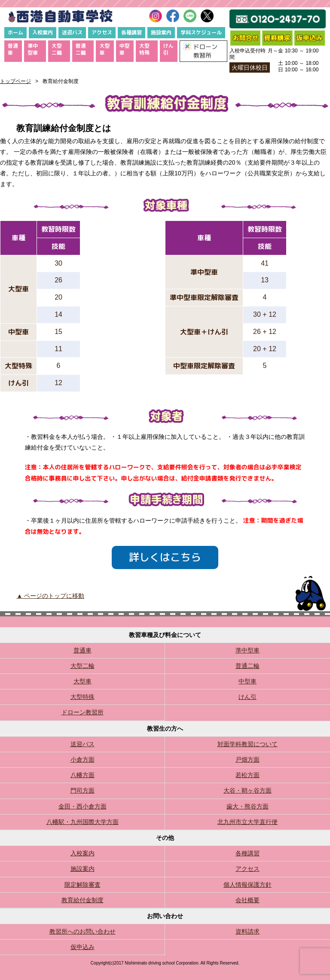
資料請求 (247, 931)
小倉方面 (82, 759)
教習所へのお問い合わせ (82, 931)
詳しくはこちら (165, 557)
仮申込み (82, 947)
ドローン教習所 (82, 712)
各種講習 (131, 32)
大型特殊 (144, 49)
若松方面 (247, 775)
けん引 (168, 49)
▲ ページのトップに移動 (50, 596)
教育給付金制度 (82, 900)
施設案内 (161, 32)
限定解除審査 (82, 885)
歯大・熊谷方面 (247, 806)
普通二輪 (81, 49)
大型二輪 (57, 49)
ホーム (15, 32)
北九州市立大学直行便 (247, 822)
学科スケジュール (201, 32)
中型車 (125, 49)
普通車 (13, 49)
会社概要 (247, 900)
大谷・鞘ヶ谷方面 (247, 790)
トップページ (15, 81)
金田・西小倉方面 (82, 806)
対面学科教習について (247, 744)
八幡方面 (82, 775)
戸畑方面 (247, 759)
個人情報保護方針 (247, 885)
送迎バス (72, 32)
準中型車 (33, 49)
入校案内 (43, 32)
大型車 (104, 49)
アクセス (102, 32)
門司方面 (82, 790)
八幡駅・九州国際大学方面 (82, 822)
